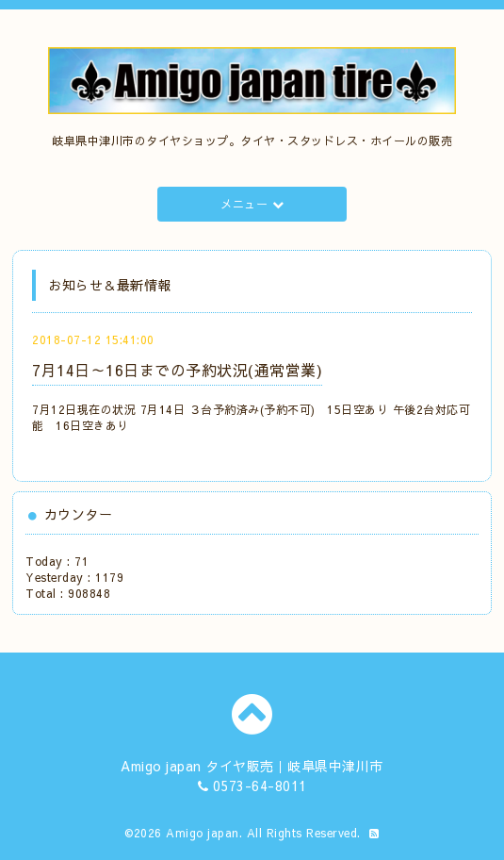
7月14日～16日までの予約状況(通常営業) (177, 370)
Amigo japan (203, 833)
